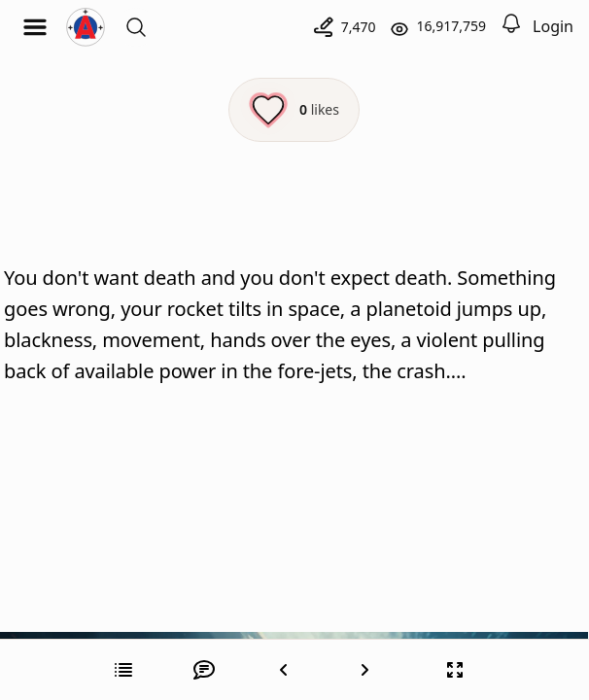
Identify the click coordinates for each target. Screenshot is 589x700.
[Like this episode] (294, 110)
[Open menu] (35, 27)
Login (553, 26)
